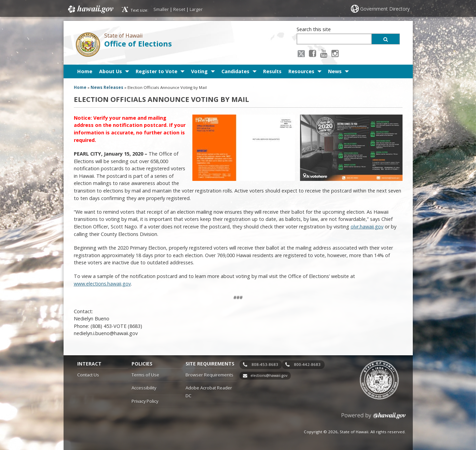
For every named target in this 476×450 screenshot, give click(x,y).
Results (272, 71)
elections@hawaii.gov (269, 375)
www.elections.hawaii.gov (102, 284)
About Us (111, 71)
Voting (199, 71)
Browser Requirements (209, 375)
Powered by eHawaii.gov (374, 418)
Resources (301, 71)
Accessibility (144, 388)
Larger (196, 9)
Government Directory (385, 9)
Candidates (235, 71)
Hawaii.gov (90, 9)
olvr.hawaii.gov (367, 227)
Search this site (314, 29)
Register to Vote (157, 71)
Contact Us (88, 375)
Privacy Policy (145, 401)
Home (85, 71)
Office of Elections (138, 44)
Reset (179, 9)
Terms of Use (145, 375)
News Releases (107, 87)
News (335, 71)
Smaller (161, 9)
